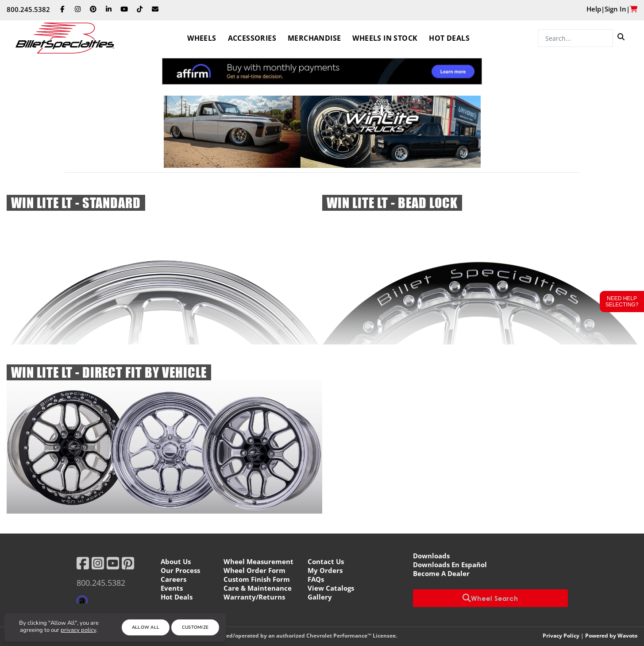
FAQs (316, 579)
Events (172, 588)
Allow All (146, 627)
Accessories (252, 38)
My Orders (325, 570)
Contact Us (326, 561)
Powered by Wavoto (611, 636)
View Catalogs (331, 588)
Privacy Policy (561, 636)
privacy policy (78, 630)
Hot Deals (449, 38)
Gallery (320, 597)
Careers (174, 579)
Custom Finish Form (257, 579)
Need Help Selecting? (622, 302)
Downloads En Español (450, 565)
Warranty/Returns (254, 597)
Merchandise (314, 38)
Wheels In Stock (385, 38)
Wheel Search (490, 598)
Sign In (615, 9)
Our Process (180, 570)
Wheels (202, 38)
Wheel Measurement (258, 561)
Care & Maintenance (258, 588)
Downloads (431, 556)
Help (594, 9)
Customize (195, 627)
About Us (176, 561)
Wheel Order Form (255, 570)
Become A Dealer (441, 573)
